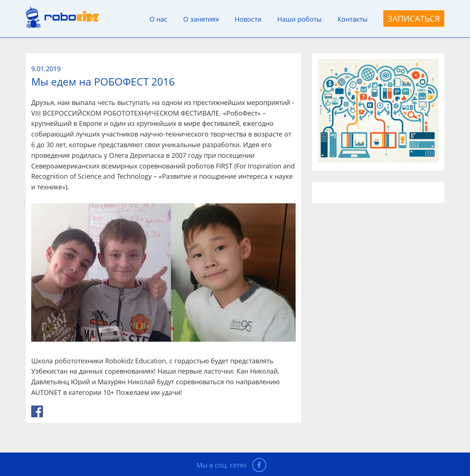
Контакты (352, 19)
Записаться (414, 18)
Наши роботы (299, 19)
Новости (248, 19)
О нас (158, 19)
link (37, 411)
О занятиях (201, 19)
